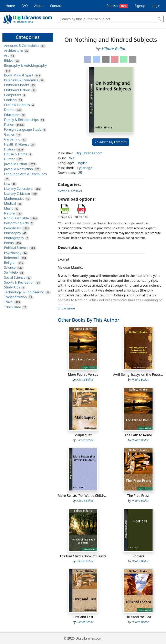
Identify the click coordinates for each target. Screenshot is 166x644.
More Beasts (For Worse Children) (83, 496)
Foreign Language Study (23, 129)
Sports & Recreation (19, 282)
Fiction (9, 125)
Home (10, 6)
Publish (117, 6)
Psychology (13, 253)
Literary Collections (19, 189)
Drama (9, 110)
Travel (9, 302)
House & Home (16, 154)
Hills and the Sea (138, 617)
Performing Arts (16, 223)
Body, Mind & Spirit (19, 75)
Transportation (15, 297)
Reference (12, 258)
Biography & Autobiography (25, 65)
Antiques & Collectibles (22, 46)
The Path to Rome (138, 435)
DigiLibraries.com (89, 153)
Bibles (9, 61)
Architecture (13, 51)
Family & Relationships (21, 120)
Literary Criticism (17, 193)
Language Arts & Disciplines (25, 174)
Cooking (10, 100)
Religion (10, 263)
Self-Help (11, 272)
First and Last (83, 617)
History (10, 149)
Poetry (9, 243)
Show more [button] (66, 308)
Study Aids (12, 287)
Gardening (12, 139)
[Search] (106, 19)
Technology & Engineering (24, 292)
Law (7, 184)
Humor (9, 159)
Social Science (15, 277)
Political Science (16, 248)
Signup (140, 6)
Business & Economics (21, 80)
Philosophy (13, 233)
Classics (77, 191)
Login (156, 6)
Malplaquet (83, 435)
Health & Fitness (17, 144)
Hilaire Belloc (114, 49)
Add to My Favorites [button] (111, 142)
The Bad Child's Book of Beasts (83, 556)
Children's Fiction (17, 90)
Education (12, 115)
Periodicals (12, 228)
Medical (10, 203)
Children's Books (17, 85)
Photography (14, 238)
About (39, 6)
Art (6, 55)
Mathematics (14, 199)
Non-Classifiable (16, 218)
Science (10, 267)
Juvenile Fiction (15, 164)
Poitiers (138, 556)
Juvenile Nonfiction (18, 169)
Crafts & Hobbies (17, 105)
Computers (13, 95)
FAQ (25, 6)
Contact (56, 6)
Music (9, 208)
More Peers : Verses (83, 374)
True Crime (13, 307)
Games (9, 134)
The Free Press (138, 496)
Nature (9, 213)
